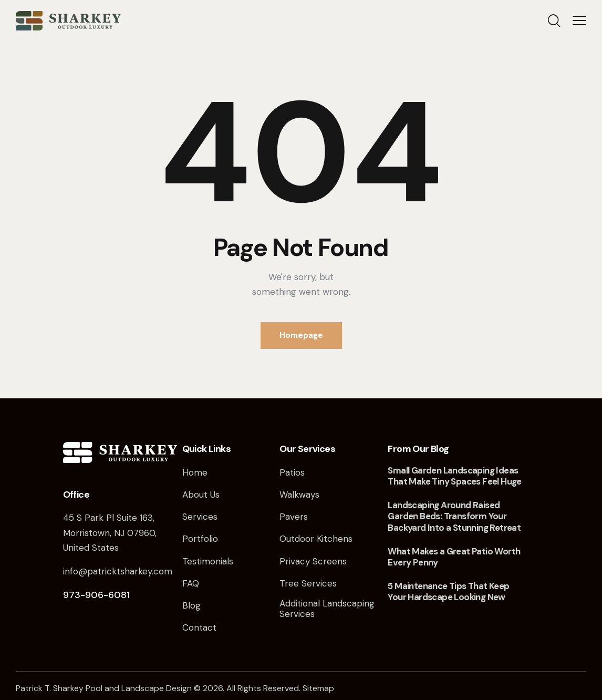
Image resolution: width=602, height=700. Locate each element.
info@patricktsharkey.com (118, 571)
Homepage (301, 335)
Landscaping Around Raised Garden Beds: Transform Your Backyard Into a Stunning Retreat (454, 517)
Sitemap (318, 688)
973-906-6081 (96, 595)
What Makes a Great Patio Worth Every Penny (454, 557)
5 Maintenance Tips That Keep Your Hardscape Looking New (448, 592)
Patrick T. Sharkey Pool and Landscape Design (104, 688)
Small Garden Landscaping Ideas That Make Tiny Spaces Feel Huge (454, 476)
